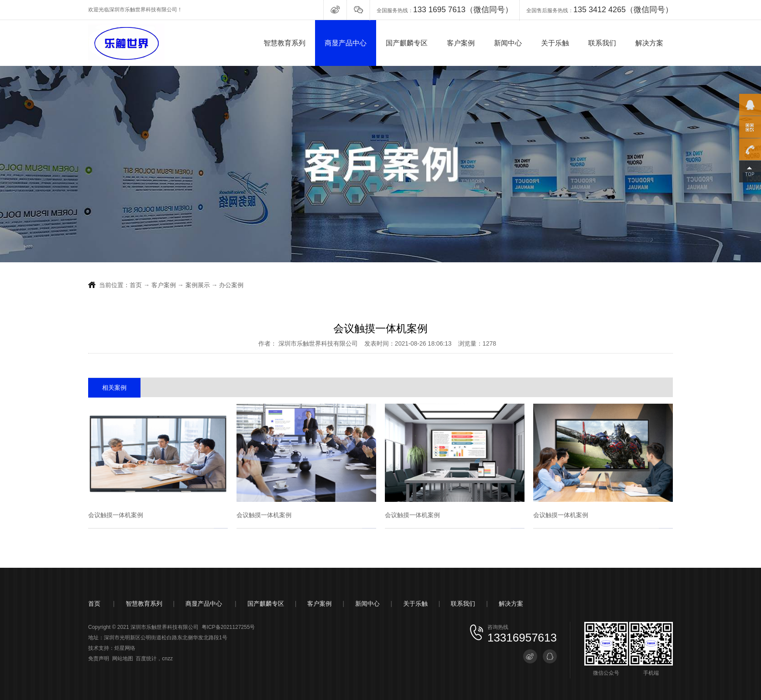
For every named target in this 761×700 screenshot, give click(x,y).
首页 (136, 285)
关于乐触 (555, 43)
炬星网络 (125, 648)
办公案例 (231, 285)
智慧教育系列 (285, 43)
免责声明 (99, 659)
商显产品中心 (346, 43)
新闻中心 (508, 43)
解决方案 (649, 43)
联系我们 (602, 43)
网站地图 (123, 659)
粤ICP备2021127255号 (228, 627)
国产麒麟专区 (407, 43)
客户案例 (461, 43)
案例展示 (199, 285)
